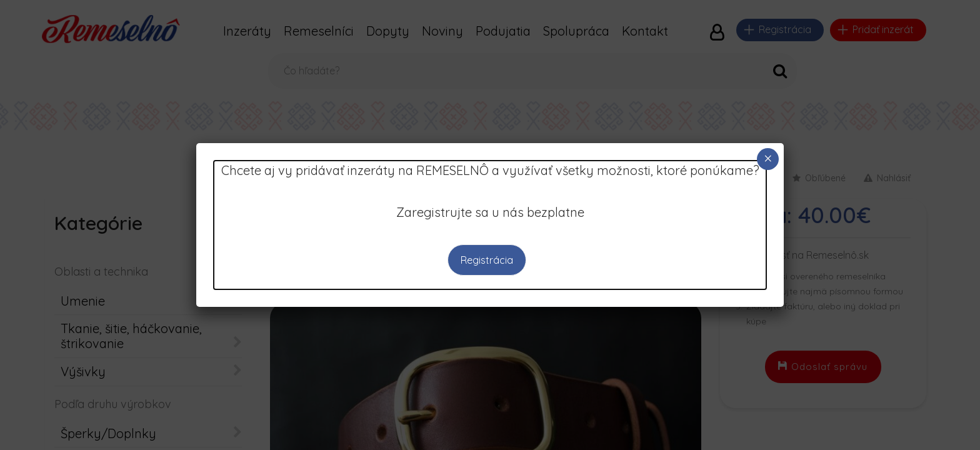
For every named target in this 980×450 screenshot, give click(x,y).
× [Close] (768, 158)
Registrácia (487, 260)
